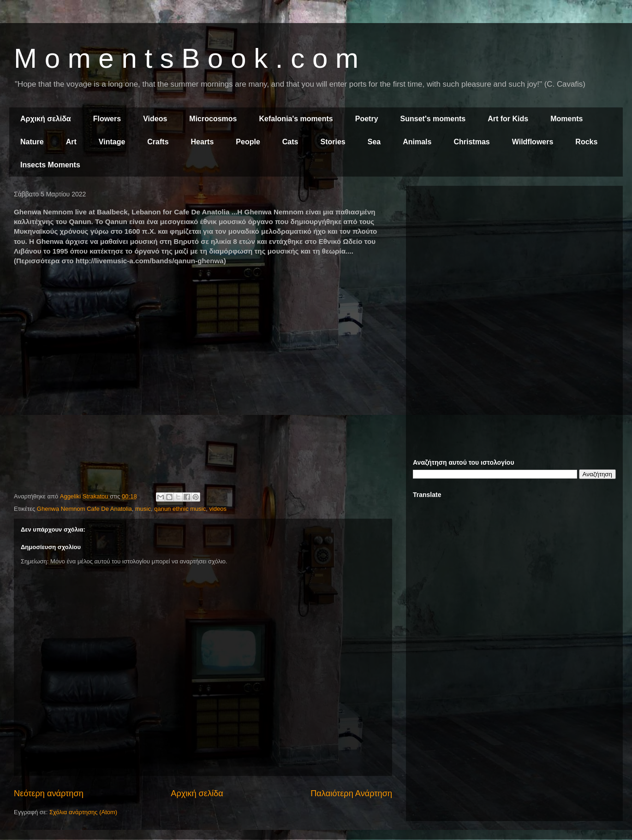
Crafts (158, 142)
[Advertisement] (514, 257)
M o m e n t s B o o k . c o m (186, 58)
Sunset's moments (433, 119)
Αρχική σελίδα (46, 119)
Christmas (471, 142)
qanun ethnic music (180, 509)
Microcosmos (213, 119)
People (248, 142)
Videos (155, 119)
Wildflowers (533, 142)
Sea (374, 142)
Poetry (367, 119)
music (143, 509)
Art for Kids (508, 119)
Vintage (112, 142)
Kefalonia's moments (296, 119)
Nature (32, 142)
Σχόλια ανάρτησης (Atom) (83, 812)
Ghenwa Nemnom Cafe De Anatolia (84, 509)
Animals (417, 142)
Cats (290, 142)
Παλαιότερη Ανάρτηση (351, 793)
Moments (566, 119)
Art (71, 142)
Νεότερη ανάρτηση (49, 793)
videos (218, 509)
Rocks (586, 142)
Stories (333, 142)
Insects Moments (50, 165)
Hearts (203, 142)
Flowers (107, 119)
